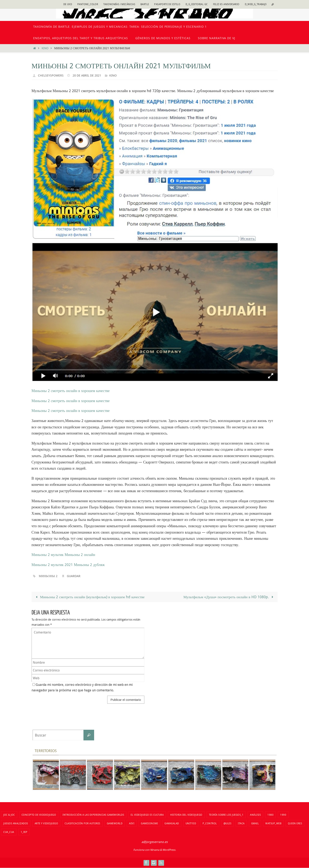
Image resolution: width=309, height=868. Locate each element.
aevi (132, 823)
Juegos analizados (16, 823)
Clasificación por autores (82, 823)
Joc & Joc (9, 815)
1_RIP (24, 832)
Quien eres (295, 823)
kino (45, 48)
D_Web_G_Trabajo (256, 4)
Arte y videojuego (46, 823)
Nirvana (155, 850)
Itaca (241, 823)
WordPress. (169, 850)
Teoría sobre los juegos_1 (226, 815)
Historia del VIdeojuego (186, 815)
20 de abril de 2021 (89, 75)
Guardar (75, 576)
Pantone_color (88, 4)
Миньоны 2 (41, 555)
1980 (270, 815)
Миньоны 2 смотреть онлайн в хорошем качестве (71, 391)
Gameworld (115, 823)
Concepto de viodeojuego (39, 815)
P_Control (210, 823)
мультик (57, 555)
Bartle (145, 4)
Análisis (255, 815)
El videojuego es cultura (147, 815)
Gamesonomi (149, 823)
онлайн (90, 555)
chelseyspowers (51, 75)
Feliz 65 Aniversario (226, 4)
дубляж (99, 565)
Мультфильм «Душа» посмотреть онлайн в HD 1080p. (229, 597)
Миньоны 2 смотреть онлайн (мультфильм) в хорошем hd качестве (90, 597)
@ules (227, 823)
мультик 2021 (62, 565)
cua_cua (9, 832)
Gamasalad (172, 823)
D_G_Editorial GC (197, 4)
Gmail (255, 823)
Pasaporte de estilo (167, 4)
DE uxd (68, 4)
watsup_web (273, 823)
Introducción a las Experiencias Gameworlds (93, 815)
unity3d (191, 823)
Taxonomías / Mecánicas (119, 4)
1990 (283, 815)
